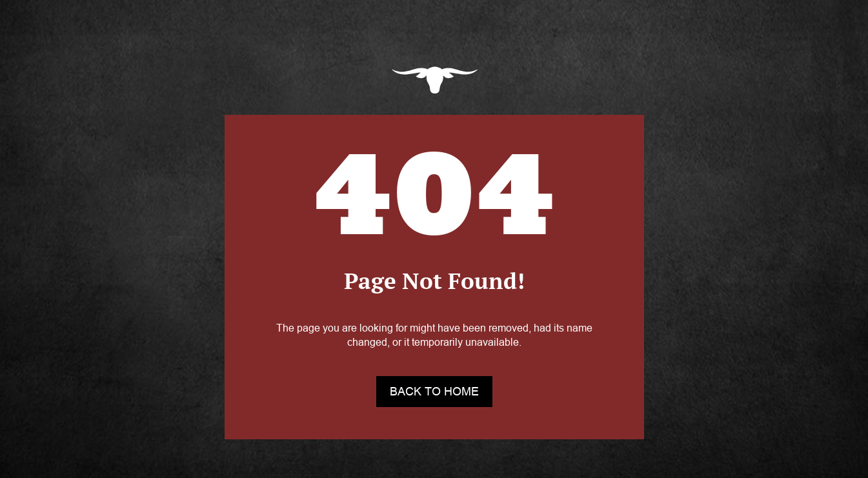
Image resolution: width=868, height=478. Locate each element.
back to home (434, 392)
